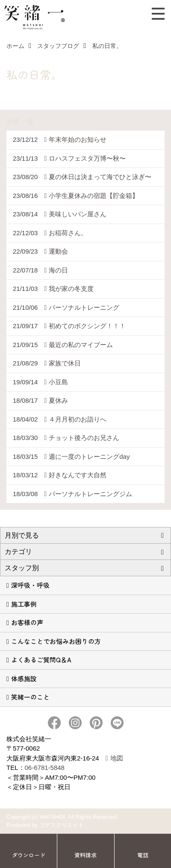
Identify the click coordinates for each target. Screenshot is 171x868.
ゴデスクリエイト (62, 825)
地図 (117, 758)
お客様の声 (27, 622)
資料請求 (85, 855)
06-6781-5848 (45, 768)
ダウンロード (29, 855)
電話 (143, 855)
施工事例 (24, 604)
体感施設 (24, 678)
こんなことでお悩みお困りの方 (56, 641)
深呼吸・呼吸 (30, 585)
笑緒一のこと (30, 697)
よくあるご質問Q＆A (41, 660)
